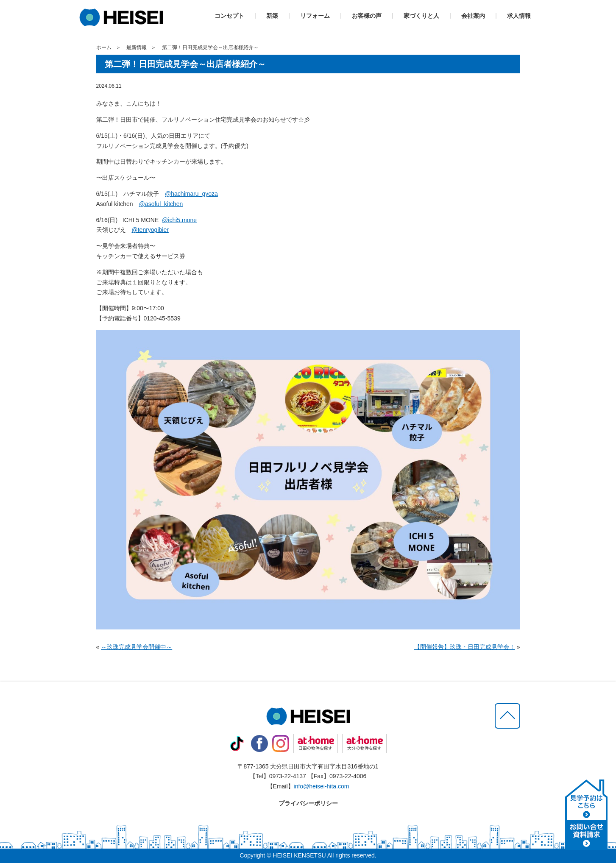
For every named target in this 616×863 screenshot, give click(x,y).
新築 (272, 16)
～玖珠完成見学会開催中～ (137, 647)
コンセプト (229, 16)
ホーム (104, 47)
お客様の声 (367, 16)
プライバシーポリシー (308, 803)
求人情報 (519, 16)
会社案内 (473, 16)
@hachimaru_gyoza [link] (191, 194)
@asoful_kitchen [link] (161, 204)
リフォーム (315, 16)
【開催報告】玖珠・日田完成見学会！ (465, 647)
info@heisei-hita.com (322, 786)
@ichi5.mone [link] (179, 220)
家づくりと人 (421, 16)
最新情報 (137, 47)
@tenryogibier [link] (150, 230)
